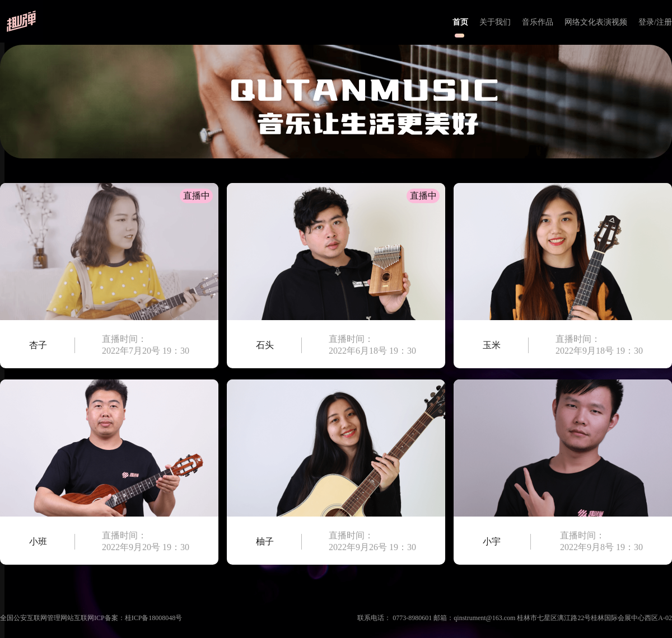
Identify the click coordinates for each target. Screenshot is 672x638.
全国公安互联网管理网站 (37, 618)
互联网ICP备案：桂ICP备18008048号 (128, 618)
